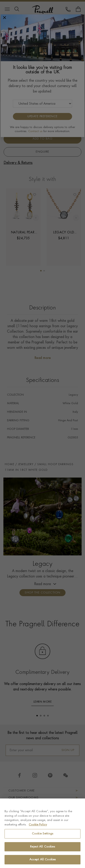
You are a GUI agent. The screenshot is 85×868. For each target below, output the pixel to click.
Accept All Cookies (42, 860)
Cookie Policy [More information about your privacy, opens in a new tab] (38, 825)
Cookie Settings (42, 834)
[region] (42, 833)
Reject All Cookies (42, 847)
